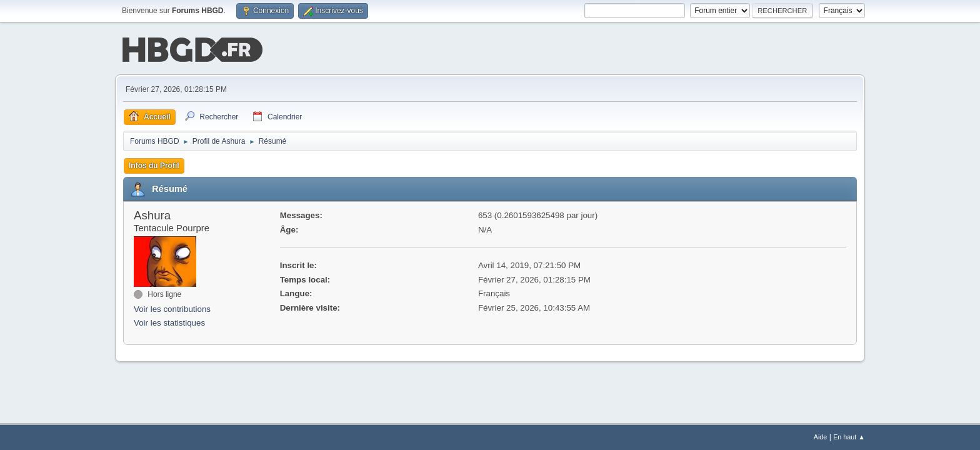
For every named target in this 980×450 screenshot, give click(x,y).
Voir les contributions (172, 308)
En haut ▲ (849, 437)
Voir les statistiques (169, 322)
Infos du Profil (154, 164)
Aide (821, 437)
